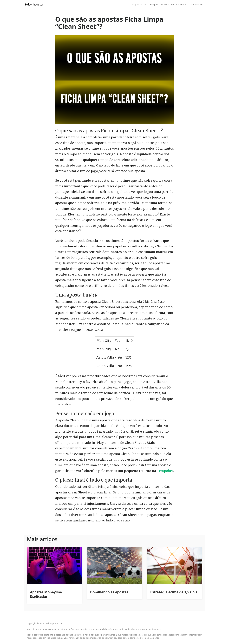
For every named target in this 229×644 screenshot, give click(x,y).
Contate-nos (196, 4)
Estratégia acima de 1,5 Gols (174, 592)
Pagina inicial (139, 4)
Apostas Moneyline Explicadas (46, 594)
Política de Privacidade (173, 4)
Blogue (154, 4)
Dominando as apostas (109, 592)
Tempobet (165, 471)
